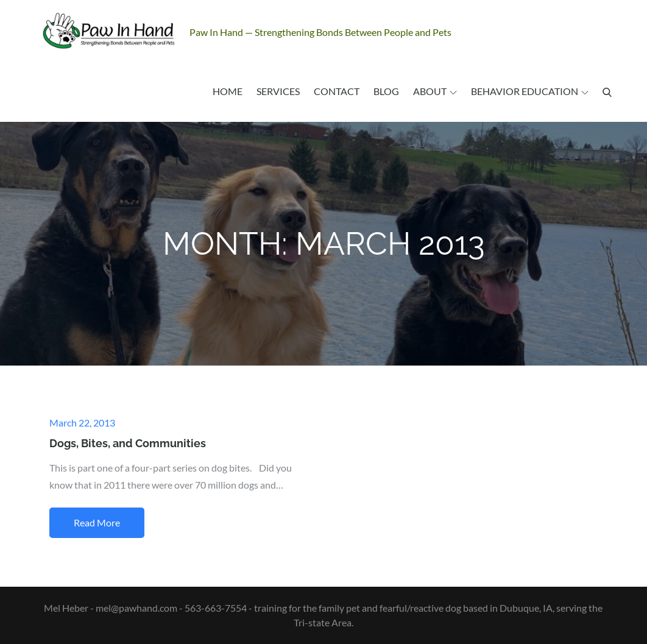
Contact (337, 91)
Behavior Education (530, 91)
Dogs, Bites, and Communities (128, 443)
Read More (97, 522)
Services (278, 91)
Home (228, 91)
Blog (386, 91)
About (435, 91)
